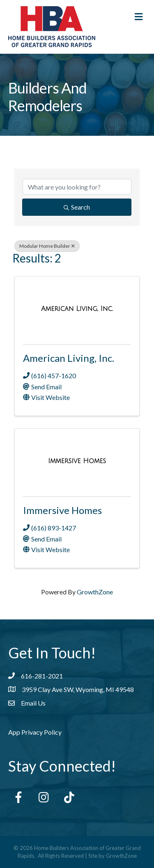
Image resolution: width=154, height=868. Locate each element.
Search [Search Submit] (77, 207)
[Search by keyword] (77, 187)
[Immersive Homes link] (77, 461)
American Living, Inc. (69, 358)
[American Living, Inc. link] (77, 309)
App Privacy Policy (35, 732)
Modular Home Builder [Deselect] (47, 246)
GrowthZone (95, 592)
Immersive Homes (62, 510)
